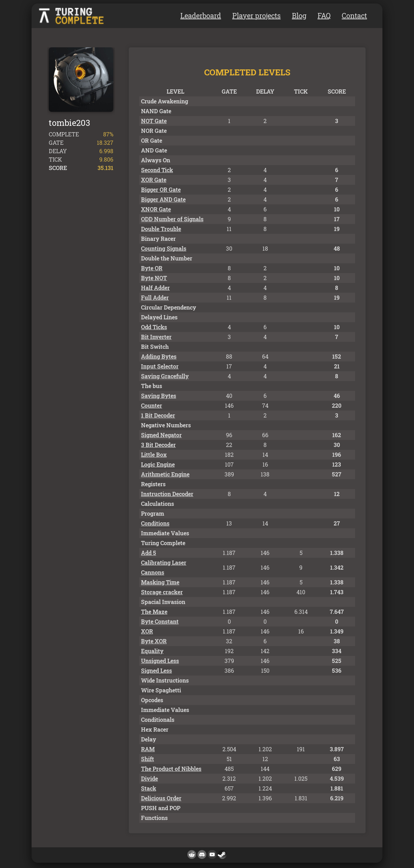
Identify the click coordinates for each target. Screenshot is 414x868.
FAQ (324, 15)
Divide (149, 778)
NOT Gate (154, 121)
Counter (152, 405)
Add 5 (149, 553)
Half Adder (155, 288)
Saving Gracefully (165, 376)
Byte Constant (160, 621)
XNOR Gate (156, 209)
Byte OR (152, 268)
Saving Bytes (159, 396)
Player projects (256, 15)
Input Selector (160, 366)
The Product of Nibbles (171, 769)
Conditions (155, 523)
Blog (299, 15)
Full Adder (155, 297)
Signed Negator (161, 435)
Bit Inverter (156, 337)
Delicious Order (161, 798)
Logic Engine (158, 464)
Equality (152, 651)
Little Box (154, 455)
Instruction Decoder (167, 494)
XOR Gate (154, 180)
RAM (148, 749)
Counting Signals (164, 248)
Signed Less (156, 670)
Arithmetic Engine (165, 474)
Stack (149, 788)
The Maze (154, 612)
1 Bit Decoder (158, 415)
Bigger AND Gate (163, 199)
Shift (148, 759)
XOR (147, 631)
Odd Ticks (154, 327)
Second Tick (157, 170)
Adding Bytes (159, 356)
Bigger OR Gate (161, 189)
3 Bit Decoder (158, 445)
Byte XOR (154, 641)
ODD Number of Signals (172, 219)
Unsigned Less (160, 661)
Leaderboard (201, 15)
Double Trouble (161, 229)
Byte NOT (154, 278)
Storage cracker (162, 592)
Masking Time (160, 582)
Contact (354, 15)
